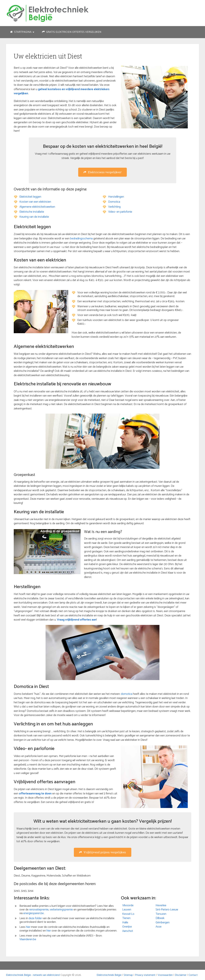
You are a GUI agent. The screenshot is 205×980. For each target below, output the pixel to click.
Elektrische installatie (32, 212)
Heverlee (161, 905)
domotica (127, 694)
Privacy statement (145, 975)
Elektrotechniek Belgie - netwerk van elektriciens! (33, 975)
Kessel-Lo (128, 914)
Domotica (114, 202)
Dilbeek (160, 918)
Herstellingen (116, 197)
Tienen (126, 918)
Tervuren (161, 914)
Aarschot (128, 931)
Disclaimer (181, 975)
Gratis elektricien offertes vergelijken (72, 32)
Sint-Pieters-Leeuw (167, 910)
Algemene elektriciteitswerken (37, 207)
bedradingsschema (81, 239)
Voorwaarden (165, 975)
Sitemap (128, 975)
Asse (159, 927)
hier (28, 927)
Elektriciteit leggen (30, 197)
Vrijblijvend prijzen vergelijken (103, 852)
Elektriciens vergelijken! (102, 172)
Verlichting (114, 207)
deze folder (35, 918)
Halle (125, 922)
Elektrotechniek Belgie (109, 975)
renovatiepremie (39, 910)
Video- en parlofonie (120, 212)
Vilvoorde (128, 905)
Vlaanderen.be (28, 939)
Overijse (127, 927)
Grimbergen (163, 922)
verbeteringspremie (61, 910)
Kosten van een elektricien (35, 202)
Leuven (127, 910)
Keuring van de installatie (34, 217)
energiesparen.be (33, 913)
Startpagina (21, 32)
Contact (193, 975)
